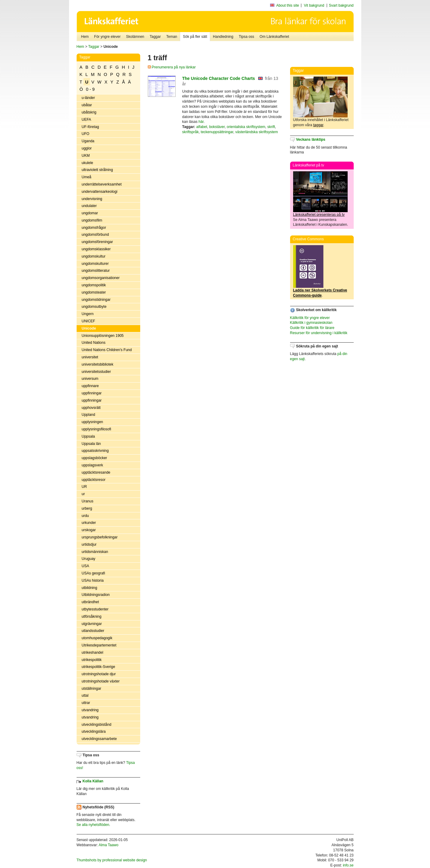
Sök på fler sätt (195, 37)
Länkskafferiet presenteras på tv (319, 215)
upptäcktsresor (94, 480)
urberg (87, 508)
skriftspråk (191, 132)
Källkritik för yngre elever (310, 318)
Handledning (223, 37)
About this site (288, 5)
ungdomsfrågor (94, 228)
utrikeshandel (93, 653)
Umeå (87, 177)
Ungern (88, 314)
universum (90, 379)
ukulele (88, 163)
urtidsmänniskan (95, 552)
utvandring (90, 710)
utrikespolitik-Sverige (99, 667)
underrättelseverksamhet (102, 184)
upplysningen (93, 422)
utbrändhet (90, 602)
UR (84, 487)
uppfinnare (90, 386)
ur (83, 494)
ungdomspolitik (94, 285)
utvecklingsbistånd (97, 725)
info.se (348, 865)
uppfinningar (92, 393)
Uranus (88, 501)
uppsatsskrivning (95, 451)
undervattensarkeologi (100, 192)
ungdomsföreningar (97, 242)
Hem (85, 37)
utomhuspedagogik (97, 638)
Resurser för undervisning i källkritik (319, 333)
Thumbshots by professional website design (112, 860)
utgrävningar (92, 624)
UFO (86, 134)
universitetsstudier (96, 372)
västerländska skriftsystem (257, 132)
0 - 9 (90, 89)
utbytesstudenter (95, 609)
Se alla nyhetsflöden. (93, 825)
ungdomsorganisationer (101, 278)
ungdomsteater (94, 292)
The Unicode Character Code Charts (219, 78)
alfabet (202, 127)
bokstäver (217, 127)
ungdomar (90, 213)
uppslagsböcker (94, 458)
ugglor (87, 148)
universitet (90, 357)
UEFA (86, 120)
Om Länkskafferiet (274, 37)
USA (86, 566)
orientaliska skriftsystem (246, 127)
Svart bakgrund (341, 5)
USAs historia (93, 580)
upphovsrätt (91, 408)
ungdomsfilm (92, 220)
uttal (85, 695)
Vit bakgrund (314, 5)
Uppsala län (91, 444)
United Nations (94, 343)
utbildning (89, 588)
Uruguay (89, 559)
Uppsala (88, 436)
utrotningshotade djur (99, 674)
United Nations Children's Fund (107, 350)
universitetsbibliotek (98, 364)
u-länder (88, 98)
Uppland (89, 415)
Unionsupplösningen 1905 (103, 336)
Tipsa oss (246, 37)
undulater (89, 206)
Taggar (155, 37)
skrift (271, 127)
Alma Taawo (109, 845)
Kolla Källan (93, 781)
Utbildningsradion (96, 595)
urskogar (89, 530)
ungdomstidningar (96, 300)
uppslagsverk (93, 465)
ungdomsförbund (95, 235)
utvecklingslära (94, 732)
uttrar (86, 703)
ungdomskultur (94, 256)
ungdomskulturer (95, 264)
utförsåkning (92, 616)
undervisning (92, 199)
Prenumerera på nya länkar (172, 67)
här (201, 122)
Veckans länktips (311, 140)
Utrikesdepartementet (99, 645)
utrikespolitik (92, 660)
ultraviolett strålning (97, 170)
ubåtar (87, 105)
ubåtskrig (89, 112)
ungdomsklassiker (96, 249)
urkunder (89, 523)
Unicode (89, 328)
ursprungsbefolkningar (100, 537)
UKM (86, 156)
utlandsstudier (93, 631)
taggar (318, 125)
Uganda (88, 141)
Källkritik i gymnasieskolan (311, 323)
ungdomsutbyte (94, 307)
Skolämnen (135, 37)
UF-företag (90, 127)
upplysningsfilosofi (96, 429)
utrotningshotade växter (101, 681)
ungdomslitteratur (96, 271)
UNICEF (89, 321)
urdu (85, 516)
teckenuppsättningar (217, 132)
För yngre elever (107, 37)
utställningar (92, 689)
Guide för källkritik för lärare (312, 328)
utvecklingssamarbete (99, 739)
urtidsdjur (89, 544)
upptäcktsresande (96, 472)
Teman (172, 37)
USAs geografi (93, 573)
